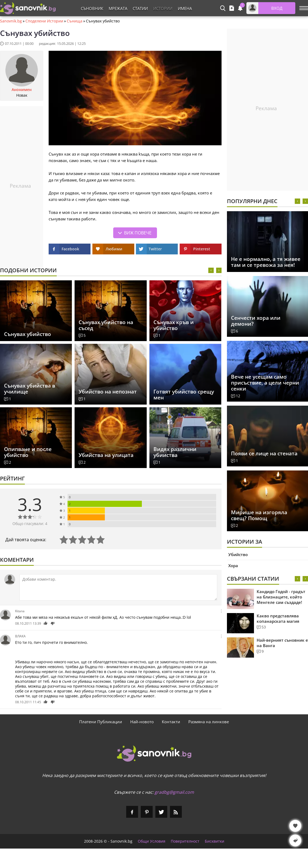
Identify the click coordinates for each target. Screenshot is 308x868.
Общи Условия (152, 841)
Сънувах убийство (28, 334)
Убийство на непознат (108, 392)
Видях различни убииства (175, 452)
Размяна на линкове (209, 722)
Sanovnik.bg (11, 21)
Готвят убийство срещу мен (184, 395)
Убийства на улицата (106, 455)
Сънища (75, 21)
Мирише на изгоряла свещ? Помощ (259, 515)
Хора (233, 566)
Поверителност (185, 841)
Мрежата (118, 8)
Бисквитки (215, 841)
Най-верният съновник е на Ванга (282, 643)
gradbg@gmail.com (174, 792)
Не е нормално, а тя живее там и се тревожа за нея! (266, 262)
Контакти (171, 722)
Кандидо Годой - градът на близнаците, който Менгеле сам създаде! (281, 597)
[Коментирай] (118, 587)
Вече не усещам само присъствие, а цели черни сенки (265, 383)
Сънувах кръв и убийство (174, 325)
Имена (185, 8)
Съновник (92, 8)
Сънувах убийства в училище (30, 389)
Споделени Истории (44, 21)
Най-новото (142, 722)
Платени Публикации (101, 722)
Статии (140, 8)
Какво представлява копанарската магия (278, 618)
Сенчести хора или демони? (256, 321)
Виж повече (138, 233)
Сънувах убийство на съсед (106, 325)
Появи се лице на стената (264, 453)
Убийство (238, 554)
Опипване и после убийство (28, 452)
